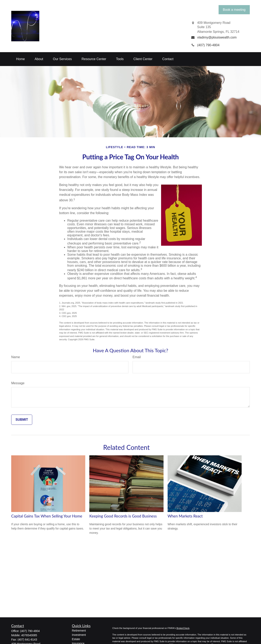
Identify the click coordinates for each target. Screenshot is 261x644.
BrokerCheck (183, 628)
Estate (76, 639)
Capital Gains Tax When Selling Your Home (47, 516)
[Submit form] (22, 420)
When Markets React (185, 516)
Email (137, 357)
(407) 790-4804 (30, 631)
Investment (79, 635)
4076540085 (29, 635)
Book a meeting (234, 10)
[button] (20, 59)
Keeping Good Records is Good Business (123, 516)
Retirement (79, 631)
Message (18, 383)
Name (16, 357)
